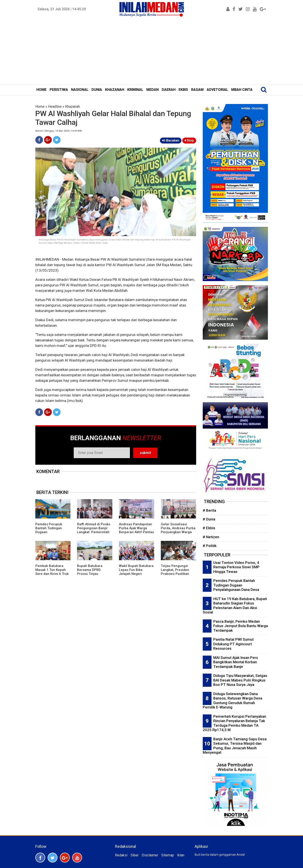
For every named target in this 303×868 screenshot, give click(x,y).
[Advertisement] (152, 51)
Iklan (181, 855)
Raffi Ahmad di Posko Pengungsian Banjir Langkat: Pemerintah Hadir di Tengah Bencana (94, 532)
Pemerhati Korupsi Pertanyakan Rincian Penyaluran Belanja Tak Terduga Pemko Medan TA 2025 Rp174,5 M (234, 723)
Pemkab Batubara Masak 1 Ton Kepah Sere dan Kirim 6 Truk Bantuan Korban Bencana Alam (52, 574)
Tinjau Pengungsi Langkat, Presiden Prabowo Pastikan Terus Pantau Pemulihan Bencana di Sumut (177, 576)
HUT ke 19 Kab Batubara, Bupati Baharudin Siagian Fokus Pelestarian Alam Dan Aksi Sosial (235, 606)
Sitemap (168, 855)
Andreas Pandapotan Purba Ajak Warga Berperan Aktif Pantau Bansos (136, 530)
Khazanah (73, 107)
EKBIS (183, 90)
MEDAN (152, 90)
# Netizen (211, 537)
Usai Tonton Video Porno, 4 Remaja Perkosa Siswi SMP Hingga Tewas (236, 567)
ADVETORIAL (217, 90)
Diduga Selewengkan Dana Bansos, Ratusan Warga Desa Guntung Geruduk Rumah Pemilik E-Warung (232, 701)
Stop (189, 140)
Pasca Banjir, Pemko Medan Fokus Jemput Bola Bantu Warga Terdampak (241, 626)
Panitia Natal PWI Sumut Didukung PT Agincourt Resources (233, 644)
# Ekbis (209, 528)
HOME (41, 90)
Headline (55, 107)
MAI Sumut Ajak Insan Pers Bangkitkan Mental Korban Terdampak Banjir (236, 662)
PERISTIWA (59, 90)
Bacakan (171, 140)
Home (40, 107)
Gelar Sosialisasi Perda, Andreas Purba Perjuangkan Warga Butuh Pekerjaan (178, 530)
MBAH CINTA (242, 90)
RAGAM (197, 90)
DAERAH (169, 90)
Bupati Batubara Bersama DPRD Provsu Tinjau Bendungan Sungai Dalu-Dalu (92, 574)
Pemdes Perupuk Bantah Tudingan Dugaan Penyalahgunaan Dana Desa (236, 585)
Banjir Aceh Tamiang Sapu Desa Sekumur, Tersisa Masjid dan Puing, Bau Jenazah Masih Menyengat (235, 746)
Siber (135, 855)
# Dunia (209, 519)
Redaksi (121, 855)
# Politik (210, 546)
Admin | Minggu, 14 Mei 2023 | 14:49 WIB (59, 131)
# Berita (209, 510)
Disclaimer (150, 855)
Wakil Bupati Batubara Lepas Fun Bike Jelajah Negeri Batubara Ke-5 (136, 572)
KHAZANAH (115, 90)
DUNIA (97, 90)
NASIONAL (80, 90)
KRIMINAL (135, 90)
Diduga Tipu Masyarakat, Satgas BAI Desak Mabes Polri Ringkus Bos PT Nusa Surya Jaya (240, 680)
